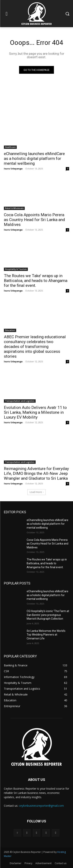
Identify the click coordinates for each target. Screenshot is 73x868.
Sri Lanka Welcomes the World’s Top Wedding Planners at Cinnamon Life (46, 635)
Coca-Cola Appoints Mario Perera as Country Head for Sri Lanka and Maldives (34, 220)
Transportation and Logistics (20, 401)
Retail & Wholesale (14, 208)
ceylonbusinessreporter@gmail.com (41, 806)
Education (10, 330)
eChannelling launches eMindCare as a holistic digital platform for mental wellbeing (34, 159)
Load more (37, 492)
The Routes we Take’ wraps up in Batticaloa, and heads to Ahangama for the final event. (36, 281)
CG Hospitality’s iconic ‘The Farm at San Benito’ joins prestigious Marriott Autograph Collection (48, 615)
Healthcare (10, 147)
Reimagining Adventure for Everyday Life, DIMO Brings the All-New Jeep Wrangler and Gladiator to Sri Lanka (36, 473)
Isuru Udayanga (13, 169)
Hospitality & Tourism (16, 269)
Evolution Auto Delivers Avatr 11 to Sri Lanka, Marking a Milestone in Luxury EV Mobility (35, 412)
